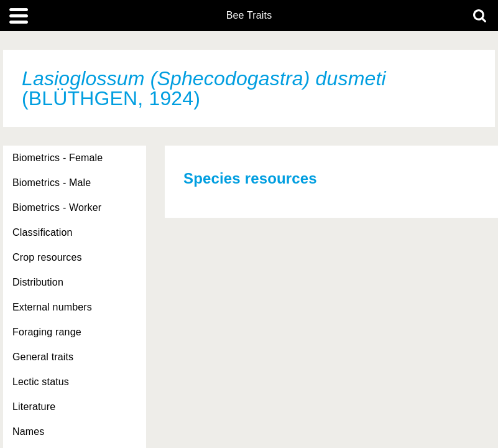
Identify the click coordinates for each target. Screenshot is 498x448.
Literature (34, 407)
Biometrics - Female (58, 158)
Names (28, 432)
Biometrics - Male (52, 183)
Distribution (38, 282)
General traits (43, 357)
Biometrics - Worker (57, 208)
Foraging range (47, 332)
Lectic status (41, 382)
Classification (43, 232)
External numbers (52, 307)
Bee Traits (249, 16)
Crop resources (47, 257)
